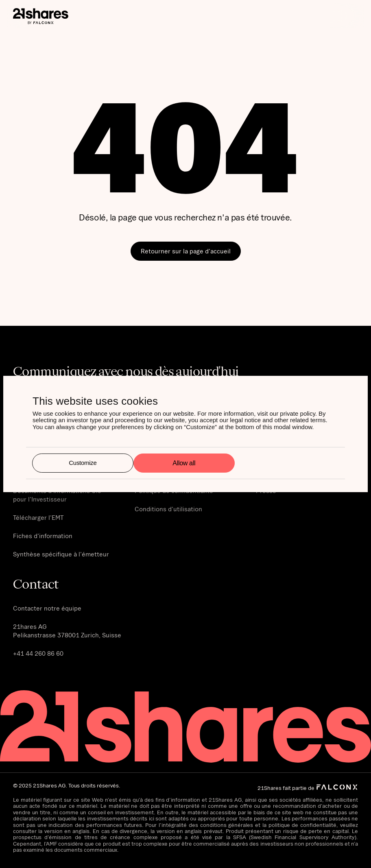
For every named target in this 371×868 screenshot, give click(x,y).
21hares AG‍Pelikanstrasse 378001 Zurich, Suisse (67, 631)
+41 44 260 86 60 (38, 653)
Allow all (184, 463)
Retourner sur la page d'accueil (186, 251)
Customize (83, 463)
